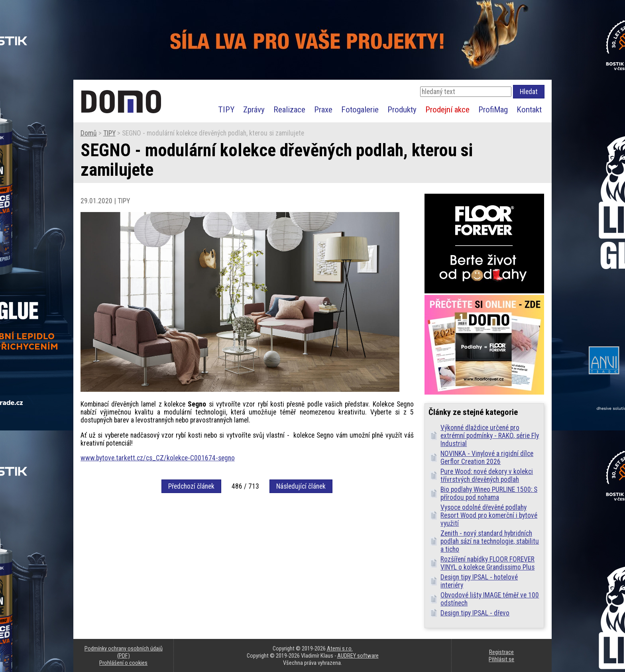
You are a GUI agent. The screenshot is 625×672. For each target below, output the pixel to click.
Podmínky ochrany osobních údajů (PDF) (124, 652)
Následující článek (301, 486)
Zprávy (254, 109)
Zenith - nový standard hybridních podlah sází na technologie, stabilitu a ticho (490, 541)
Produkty (402, 109)
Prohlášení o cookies (123, 663)
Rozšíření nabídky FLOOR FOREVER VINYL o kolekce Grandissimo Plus (487, 563)
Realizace (289, 109)
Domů (89, 133)
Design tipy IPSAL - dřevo (475, 613)
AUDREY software (358, 656)
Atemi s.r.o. (340, 648)
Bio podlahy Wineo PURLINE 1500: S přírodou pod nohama (489, 493)
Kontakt (529, 109)
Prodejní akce (447, 109)
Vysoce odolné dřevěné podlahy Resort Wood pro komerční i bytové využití (489, 515)
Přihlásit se (501, 659)
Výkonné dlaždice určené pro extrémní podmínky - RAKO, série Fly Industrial (490, 436)
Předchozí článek (191, 486)
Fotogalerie (360, 109)
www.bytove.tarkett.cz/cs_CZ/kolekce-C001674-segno (158, 458)
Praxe (323, 109)
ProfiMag (493, 109)
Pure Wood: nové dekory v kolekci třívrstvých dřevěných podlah (487, 476)
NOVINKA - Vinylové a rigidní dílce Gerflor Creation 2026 (487, 458)
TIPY (226, 109)
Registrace (501, 652)
